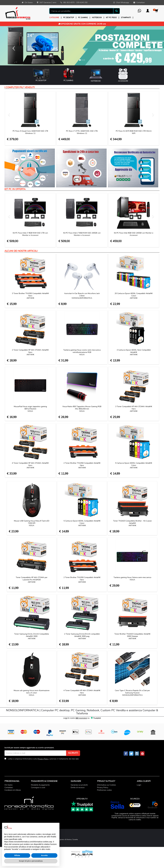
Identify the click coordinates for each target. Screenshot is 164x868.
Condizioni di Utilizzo (13, 790)
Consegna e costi (38, 787)
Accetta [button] (44, 855)
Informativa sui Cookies (107, 785)
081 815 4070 (69, 3)
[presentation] (24, 766)
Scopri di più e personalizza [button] (31, 861)
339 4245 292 (82, 3)
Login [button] (139, 785)
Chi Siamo (9, 785)
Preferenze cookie (104, 790)
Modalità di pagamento (40, 785)
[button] (148, 12)
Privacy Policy (43, 759)
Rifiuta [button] (17, 855)
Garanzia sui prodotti (79, 785)
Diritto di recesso (78, 787)
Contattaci (9, 787)
